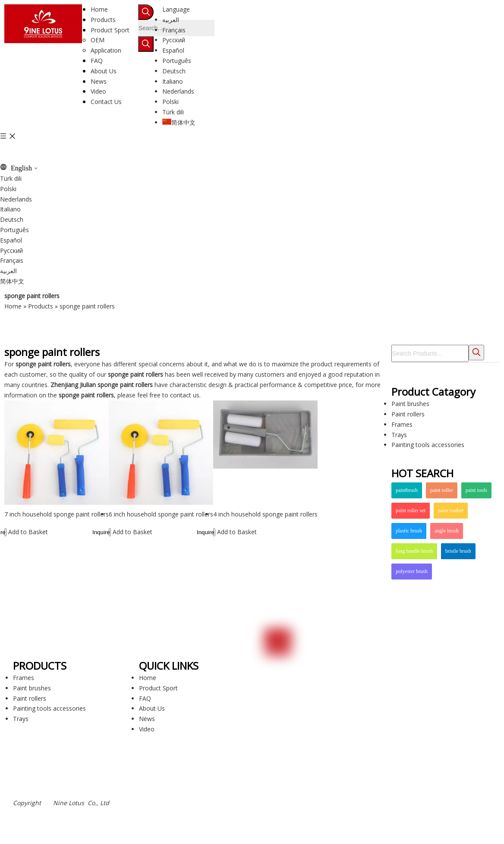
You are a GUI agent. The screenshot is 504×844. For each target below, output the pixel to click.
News (147, 719)
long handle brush (414, 551)
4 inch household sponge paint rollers (265, 514)
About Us (152, 708)
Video (147, 729)
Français (174, 30)
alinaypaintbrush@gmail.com (313, 704)
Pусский (174, 40)
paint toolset (451, 510)
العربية (171, 20)
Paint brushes (410, 404)
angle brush (447, 531)
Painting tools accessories (428, 445)
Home (148, 678)
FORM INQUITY (308, 789)
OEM (98, 40)
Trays (399, 435)
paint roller (442, 490)
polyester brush (412, 571)
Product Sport (158, 688)
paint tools (476, 490)
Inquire (5, 532)
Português (177, 61)
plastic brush (409, 531)
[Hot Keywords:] (146, 12)
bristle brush (458, 551)
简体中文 (179, 122)
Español (173, 50)
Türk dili (173, 112)
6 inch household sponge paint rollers (161, 514)
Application (106, 50)
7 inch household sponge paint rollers (57, 514)
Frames (402, 424)
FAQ (145, 698)
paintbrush (407, 490)
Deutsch (174, 71)
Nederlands (178, 91)
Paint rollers (408, 414)
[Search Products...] (430, 353)
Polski (170, 102)
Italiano (173, 81)
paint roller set (411, 510)
